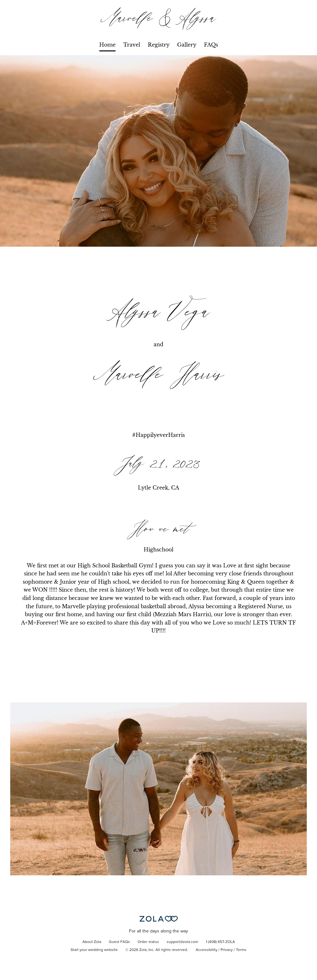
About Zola (92, 942)
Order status (148, 942)
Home (107, 45)
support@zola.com (182, 942)
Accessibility (207, 950)
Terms (241, 950)
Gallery (187, 45)
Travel (132, 45)
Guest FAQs (119, 942)
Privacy (227, 950)
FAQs (211, 45)
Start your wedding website (94, 950)
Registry (159, 45)
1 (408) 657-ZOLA (220, 942)
